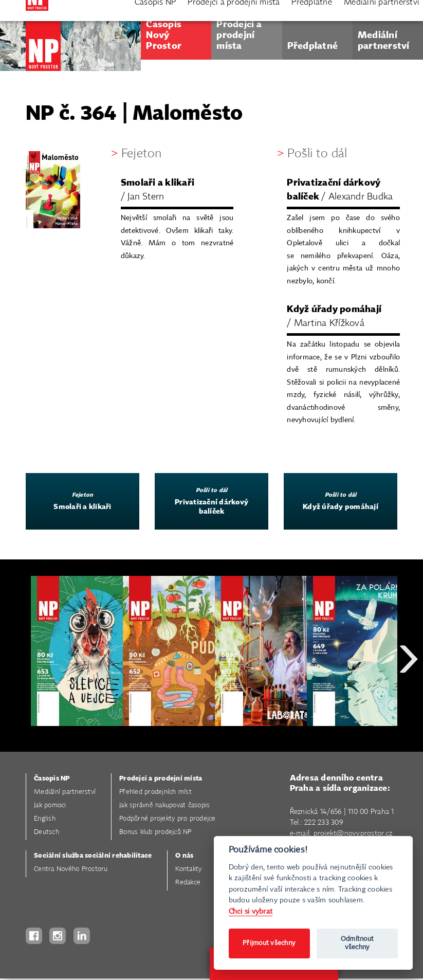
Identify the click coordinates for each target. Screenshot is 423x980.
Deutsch (47, 832)
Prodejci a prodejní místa (161, 779)
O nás (184, 856)
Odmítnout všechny (357, 943)
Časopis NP (52, 779)
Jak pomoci (50, 805)
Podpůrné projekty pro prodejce (168, 819)
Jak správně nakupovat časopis (164, 805)
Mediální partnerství (65, 792)
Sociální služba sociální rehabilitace (93, 856)
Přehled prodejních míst (155, 792)
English (45, 819)
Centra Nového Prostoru (71, 869)
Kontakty (188, 869)
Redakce (188, 883)
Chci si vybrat (251, 911)
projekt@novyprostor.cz (353, 833)
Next (409, 696)
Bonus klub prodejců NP (155, 832)
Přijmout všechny (269, 943)
